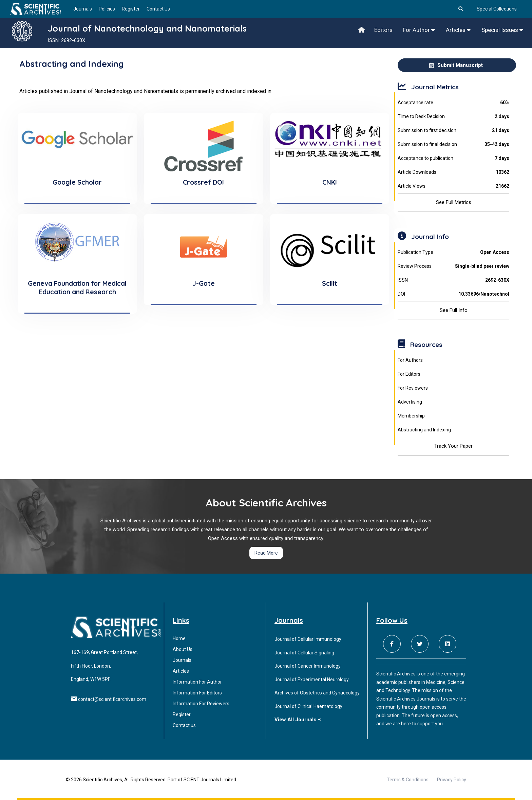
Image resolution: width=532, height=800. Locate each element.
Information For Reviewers (201, 704)
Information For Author (197, 682)
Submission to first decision (453, 131)
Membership (411, 416)
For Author (419, 30)
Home (179, 638)
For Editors (409, 374)
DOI (453, 294)
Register (131, 9)
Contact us (184, 725)
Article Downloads (453, 172)
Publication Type (453, 252)
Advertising (410, 402)
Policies (107, 9)
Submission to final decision (453, 144)
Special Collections (497, 9)
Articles (458, 30)
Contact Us (158, 9)
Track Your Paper (453, 446)
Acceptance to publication (453, 158)
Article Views (453, 186)
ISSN (453, 280)
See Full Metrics (454, 202)
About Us (183, 649)
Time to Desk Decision (453, 117)
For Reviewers (413, 388)
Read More (266, 553)
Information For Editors (197, 693)
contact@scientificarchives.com (112, 699)
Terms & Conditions (408, 780)
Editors (383, 30)
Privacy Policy (452, 780)
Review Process (453, 266)
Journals (83, 9)
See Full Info (454, 310)
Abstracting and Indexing (424, 430)
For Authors (410, 360)
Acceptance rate (453, 103)
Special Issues (502, 30)
